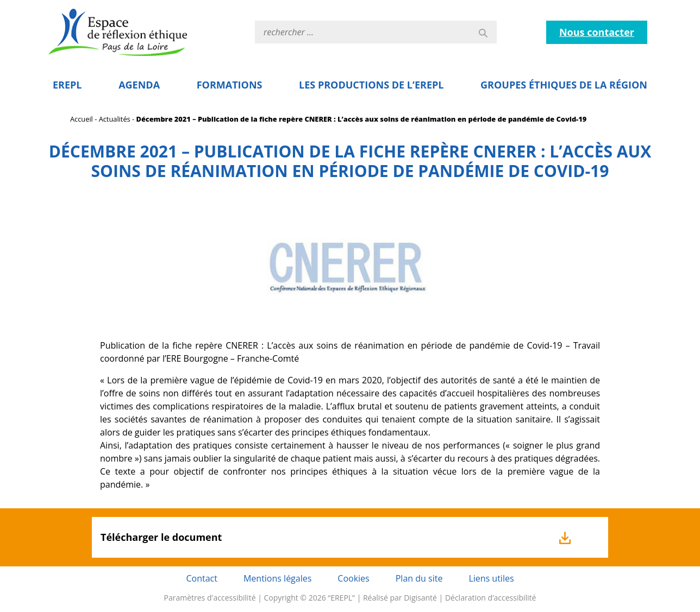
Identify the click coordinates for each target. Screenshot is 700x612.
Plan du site (419, 578)
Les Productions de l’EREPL (371, 85)
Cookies (353, 578)
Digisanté (420, 598)
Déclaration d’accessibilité (491, 598)
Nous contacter (597, 32)
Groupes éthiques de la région (564, 85)
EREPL (67, 85)
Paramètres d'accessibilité (210, 598)
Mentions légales (277, 578)
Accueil (82, 119)
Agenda (139, 85)
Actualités (115, 119)
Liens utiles (491, 578)
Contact (201, 578)
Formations (230, 85)
